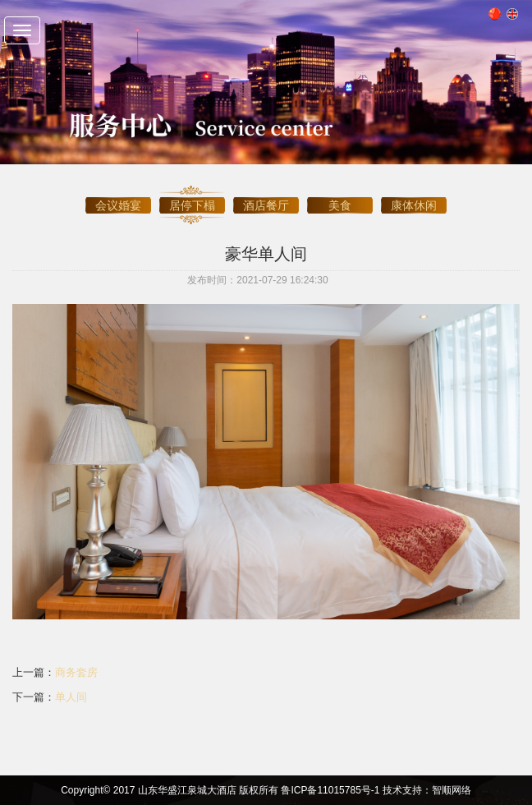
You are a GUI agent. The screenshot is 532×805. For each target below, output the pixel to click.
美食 (340, 195)
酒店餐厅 (266, 195)
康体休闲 (414, 195)
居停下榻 (192, 195)
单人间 (71, 697)
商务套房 (76, 672)
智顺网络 (452, 790)
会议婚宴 (118, 195)
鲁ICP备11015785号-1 (330, 790)
